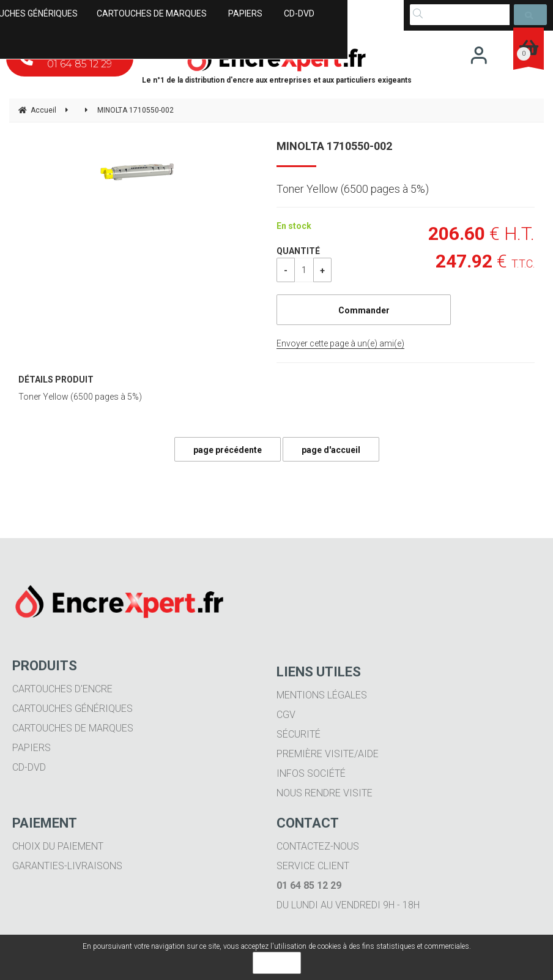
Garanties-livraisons (67, 866)
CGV (286, 715)
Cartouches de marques (73, 728)
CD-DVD (29, 767)
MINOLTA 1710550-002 (334, 146)
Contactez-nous (318, 846)
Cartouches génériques (72, 709)
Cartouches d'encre (62, 689)
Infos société (311, 773)
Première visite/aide (328, 754)
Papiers (32, 748)
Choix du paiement (58, 846)
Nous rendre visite (325, 793)
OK (277, 963)
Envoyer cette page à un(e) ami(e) (340, 343)
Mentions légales (322, 695)
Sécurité (299, 734)
